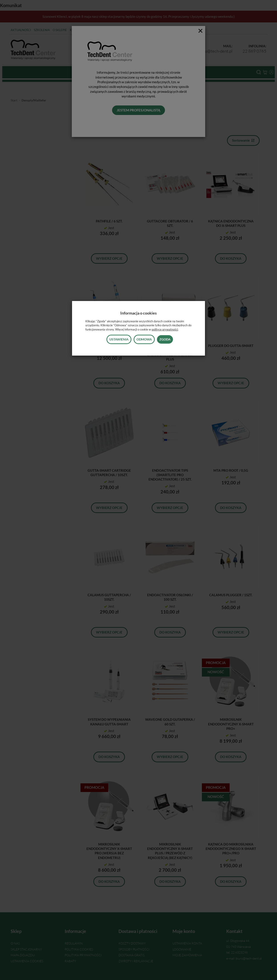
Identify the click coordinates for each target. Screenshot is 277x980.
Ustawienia (119, 339)
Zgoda (165, 339)
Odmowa (144, 339)
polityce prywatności (165, 329)
